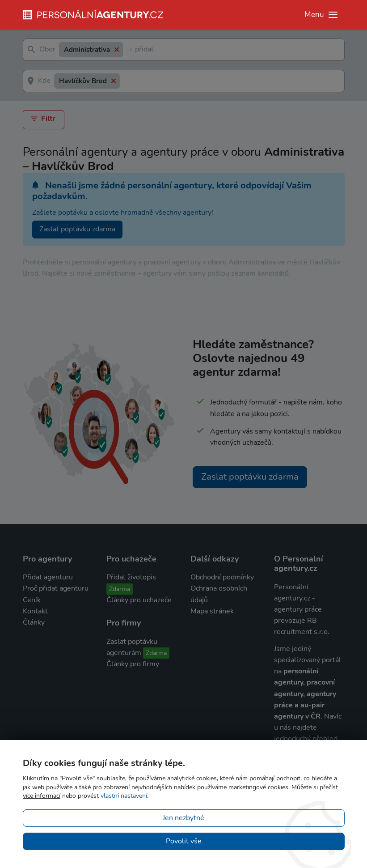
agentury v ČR (297, 716)
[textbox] (131, 50)
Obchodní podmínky (222, 577)
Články (34, 622)
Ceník (32, 600)
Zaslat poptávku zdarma (77, 229)
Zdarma (120, 589)
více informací (42, 796)
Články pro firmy (133, 664)
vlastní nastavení (124, 796)
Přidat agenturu (48, 577)
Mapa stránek (212, 611)
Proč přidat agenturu (56, 588)
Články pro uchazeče (139, 600)
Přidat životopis (131, 577)
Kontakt (35, 611)
